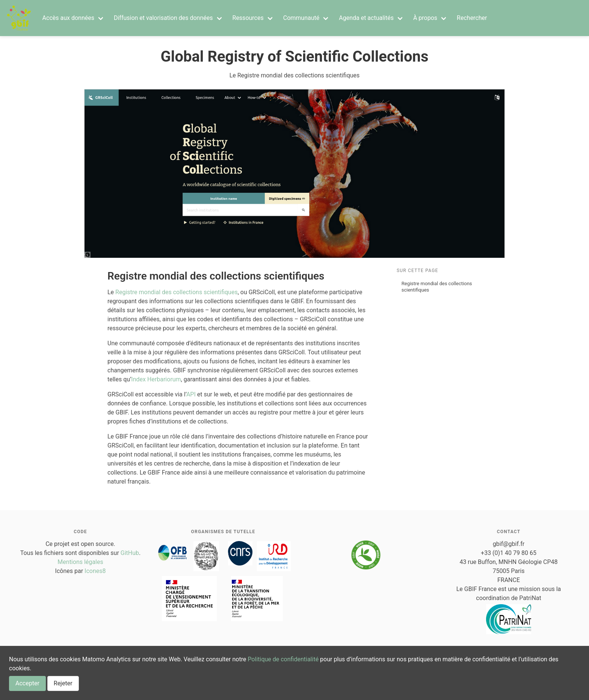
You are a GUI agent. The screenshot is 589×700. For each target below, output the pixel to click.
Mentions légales (80, 562)
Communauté (301, 18)
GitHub (130, 553)
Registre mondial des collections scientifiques (437, 287)
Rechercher (472, 18)
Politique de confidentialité (283, 659)
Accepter (27, 683)
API (191, 394)
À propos (425, 18)
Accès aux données (68, 18)
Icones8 (95, 571)
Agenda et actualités (366, 18)
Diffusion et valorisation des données (163, 18)
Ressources (248, 18)
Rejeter (63, 683)
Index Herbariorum (156, 379)
